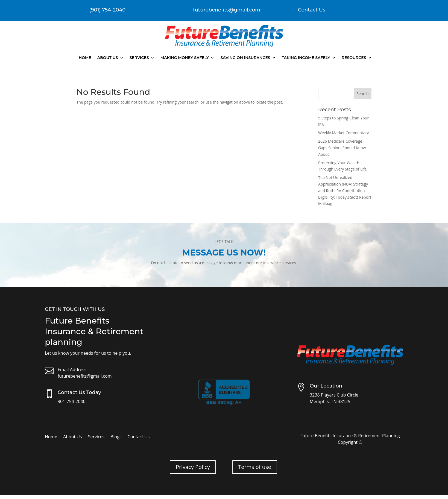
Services (139, 58)
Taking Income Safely (306, 58)
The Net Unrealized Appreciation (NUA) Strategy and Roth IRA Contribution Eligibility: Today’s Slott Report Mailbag (345, 190)
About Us (108, 58)
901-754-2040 (72, 401)
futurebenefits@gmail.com (85, 376)
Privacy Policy (193, 467)
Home (85, 58)
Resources (354, 58)
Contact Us (312, 10)
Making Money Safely (185, 58)
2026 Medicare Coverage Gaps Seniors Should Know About (342, 148)
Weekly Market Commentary (343, 133)
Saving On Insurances (245, 58)
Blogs (116, 437)
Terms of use (255, 467)
